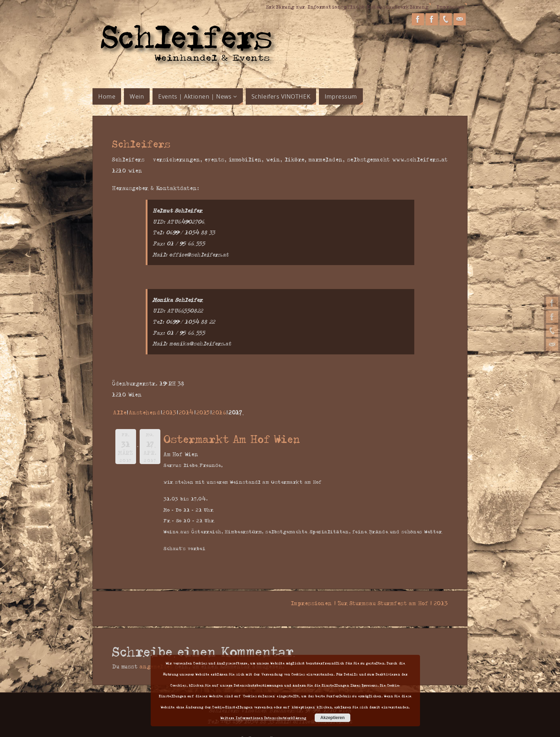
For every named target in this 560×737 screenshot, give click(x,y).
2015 (203, 412)
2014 (186, 412)
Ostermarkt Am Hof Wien (232, 439)
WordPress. (311, 727)
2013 (169, 412)
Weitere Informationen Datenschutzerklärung (263, 718)
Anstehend (145, 412)
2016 (219, 412)
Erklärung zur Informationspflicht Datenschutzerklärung (347, 6)
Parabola (284, 727)
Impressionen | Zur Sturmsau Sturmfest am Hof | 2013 (367, 603)
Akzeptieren (332, 718)
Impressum (451, 6)
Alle (120, 412)
